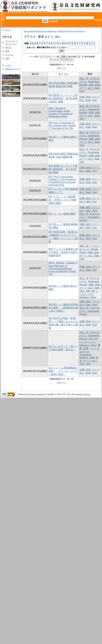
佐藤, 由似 (94, 85)
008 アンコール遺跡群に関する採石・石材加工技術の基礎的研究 (63, 252)
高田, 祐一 (85, 246)
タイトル (9, 55)
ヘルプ (8, 65)
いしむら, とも (87, 342)
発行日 (8, 47)
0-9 (32, 43)
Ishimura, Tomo (88, 297)
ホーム (8, 30)
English (98, 20)
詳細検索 (54, 21)
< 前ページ (61, 68)
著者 (7, 51)
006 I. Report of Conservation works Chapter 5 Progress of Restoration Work (61, 112)
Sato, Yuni (91, 100)
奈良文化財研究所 (2, 19)
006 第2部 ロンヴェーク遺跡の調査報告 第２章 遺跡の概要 (63, 169)
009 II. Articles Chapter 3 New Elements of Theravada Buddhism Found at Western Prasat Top (63, 268)
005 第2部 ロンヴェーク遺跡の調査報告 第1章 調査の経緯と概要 (63, 98)
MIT (69, 394)
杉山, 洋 (84, 78)
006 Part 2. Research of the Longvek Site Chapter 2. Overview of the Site (62, 125)
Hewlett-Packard (83, 394)
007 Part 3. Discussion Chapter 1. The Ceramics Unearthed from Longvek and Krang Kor (62, 181)
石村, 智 (90, 291)
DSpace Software (37, 394)
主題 (7, 58)
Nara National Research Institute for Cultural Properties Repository (54, 31)
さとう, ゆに (86, 88)
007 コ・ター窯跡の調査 (62, 214)
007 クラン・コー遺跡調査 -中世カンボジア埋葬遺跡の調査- (62, 200)
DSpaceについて (13, 69)
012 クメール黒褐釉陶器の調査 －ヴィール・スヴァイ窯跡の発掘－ (63, 371)
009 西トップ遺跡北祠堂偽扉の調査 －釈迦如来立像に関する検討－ (63, 308)
